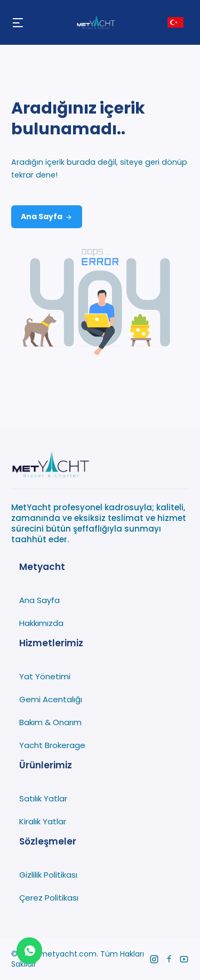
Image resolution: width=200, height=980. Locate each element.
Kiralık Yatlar (43, 821)
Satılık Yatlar (43, 798)
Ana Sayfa (47, 218)
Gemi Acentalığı (51, 699)
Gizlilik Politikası (48, 875)
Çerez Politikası (49, 898)
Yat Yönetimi (45, 676)
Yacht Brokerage (52, 745)
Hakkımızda (41, 623)
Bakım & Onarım (50, 722)
